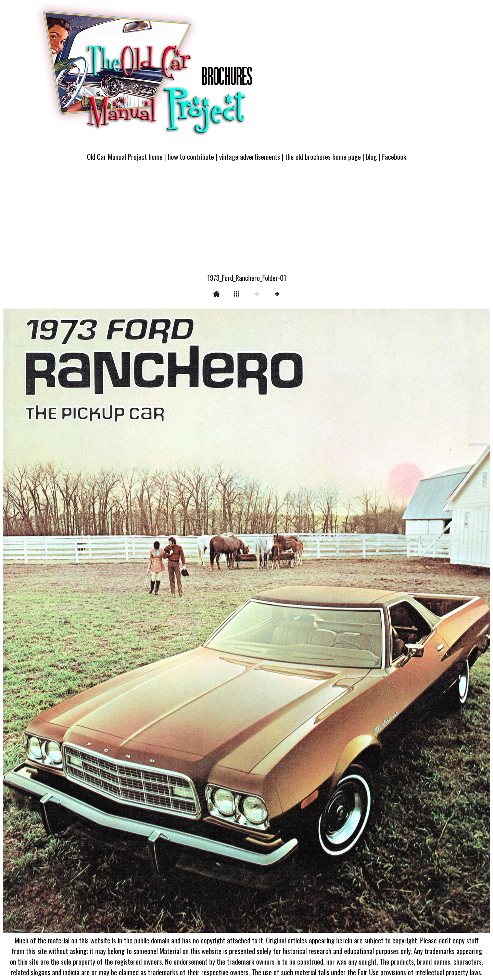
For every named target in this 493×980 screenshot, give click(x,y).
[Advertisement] (246, 221)
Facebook (394, 156)
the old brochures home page (323, 156)
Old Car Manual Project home (125, 156)
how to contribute (191, 156)
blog (371, 156)
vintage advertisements (250, 156)
